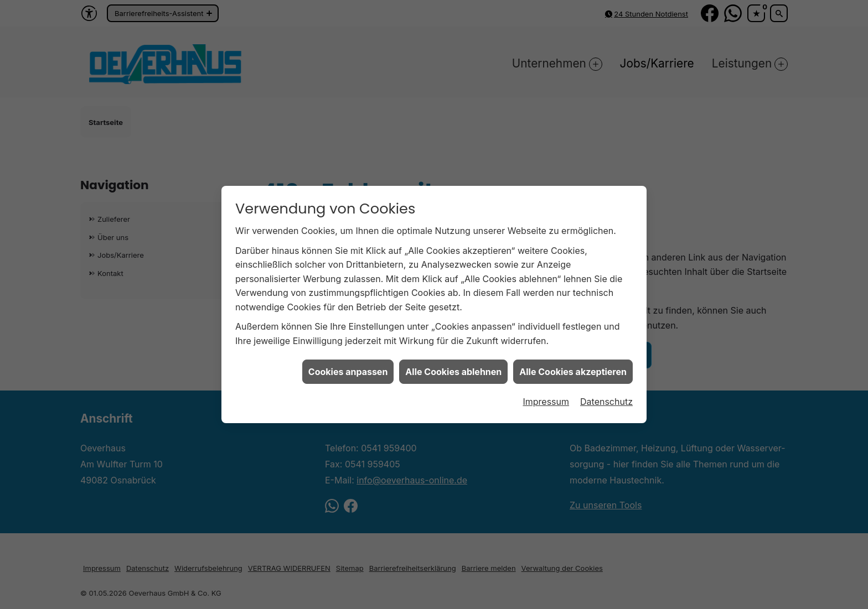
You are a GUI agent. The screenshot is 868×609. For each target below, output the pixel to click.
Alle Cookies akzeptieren (573, 362)
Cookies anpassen (348, 362)
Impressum (546, 392)
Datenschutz (606, 392)
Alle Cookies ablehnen (453, 362)
